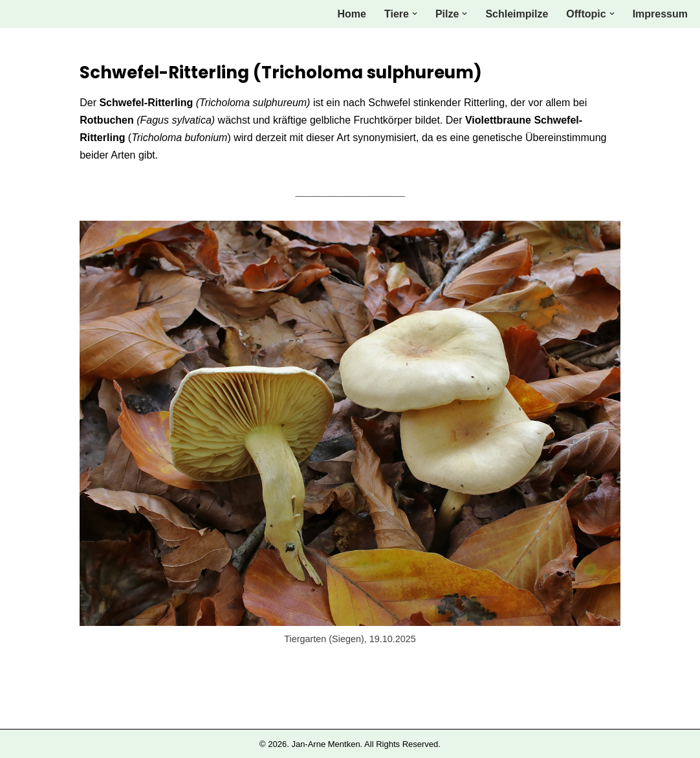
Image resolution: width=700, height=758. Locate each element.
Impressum (660, 14)
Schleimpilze (517, 14)
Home (352, 14)
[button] (415, 14)
